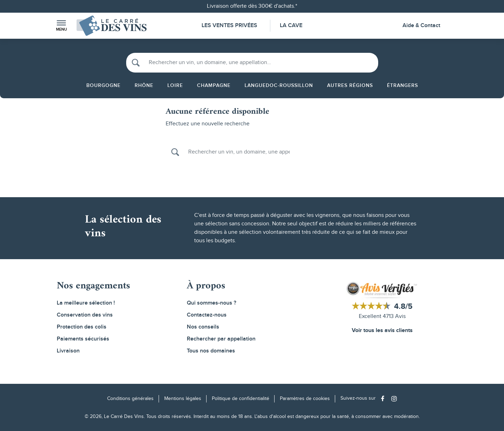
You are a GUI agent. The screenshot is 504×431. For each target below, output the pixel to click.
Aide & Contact (421, 26)
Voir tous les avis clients (382, 330)
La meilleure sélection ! (86, 303)
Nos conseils (203, 327)
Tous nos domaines (211, 351)
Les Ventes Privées (229, 26)
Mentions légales (183, 399)
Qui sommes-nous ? (211, 303)
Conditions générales (130, 399)
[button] (61, 26)
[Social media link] (384, 398)
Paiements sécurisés (83, 339)
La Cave (291, 26)
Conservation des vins (85, 315)
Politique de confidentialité (241, 399)
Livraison (68, 351)
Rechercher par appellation (221, 339)
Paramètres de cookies (305, 399)
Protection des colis (82, 327)
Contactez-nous (207, 315)
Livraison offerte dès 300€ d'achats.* (252, 6)
